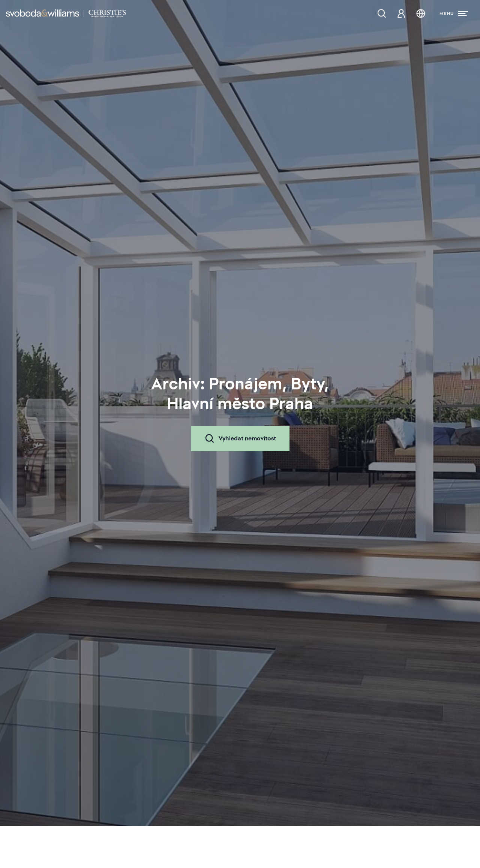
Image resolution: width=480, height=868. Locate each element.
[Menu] (454, 13)
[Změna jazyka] (421, 13)
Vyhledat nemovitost (240, 438)
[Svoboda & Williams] (66, 13)
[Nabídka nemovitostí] (382, 13)
